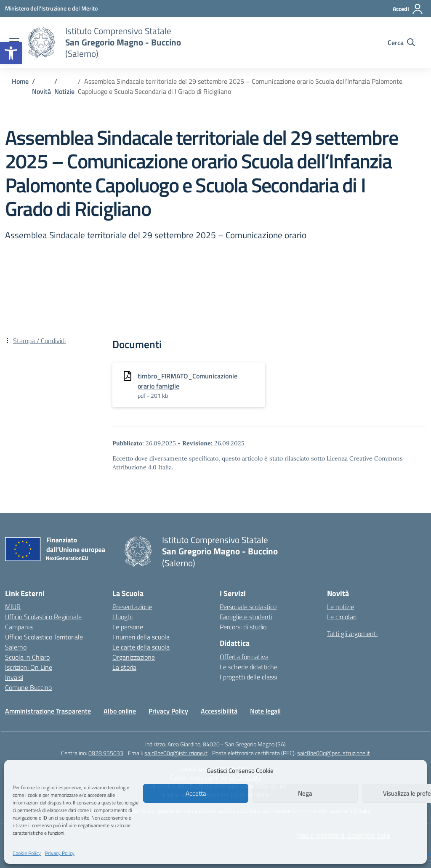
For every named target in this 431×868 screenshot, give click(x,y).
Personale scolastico (248, 607)
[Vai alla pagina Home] (20, 81)
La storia (124, 667)
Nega (305, 793)
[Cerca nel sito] (401, 43)
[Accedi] (408, 9)
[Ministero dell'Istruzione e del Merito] (51, 8)
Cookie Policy (27, 853)
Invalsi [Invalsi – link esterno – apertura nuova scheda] (14, 677)
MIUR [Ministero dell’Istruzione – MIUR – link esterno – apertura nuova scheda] (13, 607)
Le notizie (341, 607)
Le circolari (342, 617)
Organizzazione (134, 657)
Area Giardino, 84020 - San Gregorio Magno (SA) (227, 744)
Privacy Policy (60, 853)
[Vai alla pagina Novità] (41, 91)
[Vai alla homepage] (41, 43)
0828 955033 (106, 753)
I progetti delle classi (248, 677)
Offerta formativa (244, 657)
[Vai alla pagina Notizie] (64, 91)
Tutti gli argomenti (352, 634)
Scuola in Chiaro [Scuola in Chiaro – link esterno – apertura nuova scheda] (27, 657)
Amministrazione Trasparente (48, 711)
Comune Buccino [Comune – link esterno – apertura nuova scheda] (28, 687)
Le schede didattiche (249, 667)
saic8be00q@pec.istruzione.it (334, 753)
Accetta (196, 793)
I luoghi (122, 617)
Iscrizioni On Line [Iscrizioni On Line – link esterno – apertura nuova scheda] (29, 667)
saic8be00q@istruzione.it (176, 753)
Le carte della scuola (141, 647)
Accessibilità (219, 711)
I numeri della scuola (141, 637)
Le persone (128, 627)
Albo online (120, 711)
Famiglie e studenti (246, 617)
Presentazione (132, 607)
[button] (11, 53)
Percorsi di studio (243, 627)
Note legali (265, 711)
